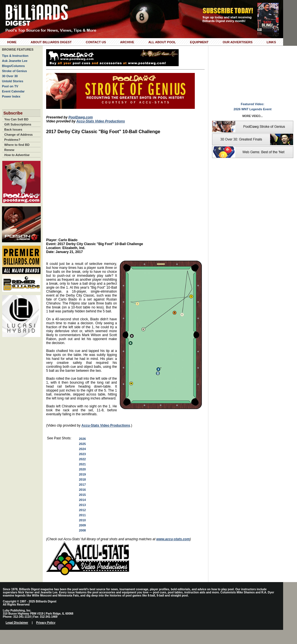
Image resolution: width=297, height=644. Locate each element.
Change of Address (18, 135)
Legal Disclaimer (17, 623)
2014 (82, 500)
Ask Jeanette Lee (15, 61)
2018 (82, 479)
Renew (9, 150)
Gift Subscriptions (18, 124)
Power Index (11, 96)
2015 (82, 495)
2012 (82, 510)
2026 (82, 439)
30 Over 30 (10, 76)
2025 (82, 444)
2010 (82, 520)
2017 (82, 485)
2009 (82, 525)
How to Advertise (17, 155)
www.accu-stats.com (173, 539)
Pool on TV (10, 86)
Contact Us (96, 42)
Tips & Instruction (15, 56)
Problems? (12, 140)
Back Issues (13, 129)
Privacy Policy (46, 623)
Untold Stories (13, 81)
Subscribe (13, 113)
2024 (82, 449)
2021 (82, 464)
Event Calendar (13, 91)
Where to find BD (17, 145)
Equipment (199, 42)
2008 (82, 530)
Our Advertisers (237, 42)
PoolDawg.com (81, 117)
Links (271, 42)
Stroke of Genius (14, 71)
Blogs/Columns (13, 66)
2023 (82, 454)
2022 (82, 459)
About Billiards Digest (51, 42)
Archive (127, 42)
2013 (82, 505)
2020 (82, 469)
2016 (82, 490)
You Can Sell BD (16, 119)
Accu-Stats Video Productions (101, 121)
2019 (82, 474)
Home (12, 42)
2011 (82, 515)
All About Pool (162, 42)
